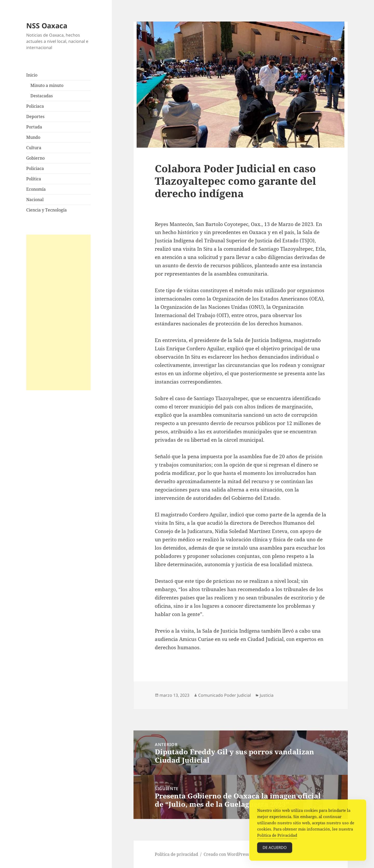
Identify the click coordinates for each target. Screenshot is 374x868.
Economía (36, 189)
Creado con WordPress (226, 854)
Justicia (267, 695)
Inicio (32, 75)
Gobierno (35, 158)
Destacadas (42, 96)
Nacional (35, 200)
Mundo (33, 137)
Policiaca (35, 106)
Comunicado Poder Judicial (225, 695)
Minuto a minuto (47, 85)
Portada (34, 127)
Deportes (35, 117)
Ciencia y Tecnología (46, 210)
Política (34, 179)
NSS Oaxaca (47, 26)
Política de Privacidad (277, 837)
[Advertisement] (58, 312)
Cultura (34, 148)
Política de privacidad (176, 854)
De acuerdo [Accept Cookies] (275, 849)
